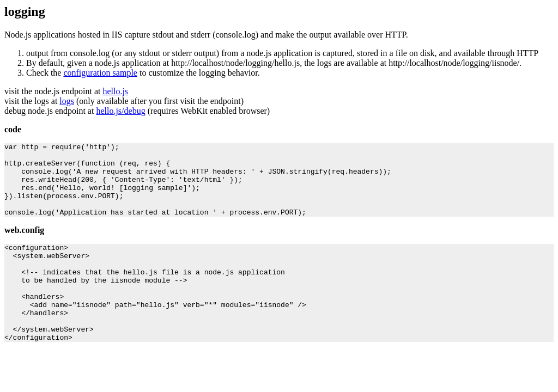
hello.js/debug (120, 111)
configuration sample (100, 73)
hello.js (115, 91)
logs (67, 101)
